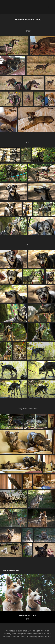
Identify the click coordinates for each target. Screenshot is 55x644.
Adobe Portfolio (45, 636)
